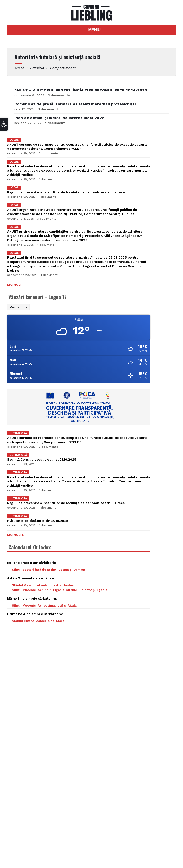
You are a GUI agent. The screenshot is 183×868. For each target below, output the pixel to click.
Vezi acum (18, 307)
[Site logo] (91, 19)
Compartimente (63, 68)
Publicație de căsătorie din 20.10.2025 (38, 521)
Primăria (37, 68)
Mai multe (15, 535)
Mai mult (15, 285)
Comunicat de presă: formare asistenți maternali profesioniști (75, 104)
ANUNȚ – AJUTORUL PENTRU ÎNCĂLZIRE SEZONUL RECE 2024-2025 (81, 90)
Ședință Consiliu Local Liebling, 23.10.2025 (42, 459)
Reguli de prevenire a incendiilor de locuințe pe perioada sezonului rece (66, 192)
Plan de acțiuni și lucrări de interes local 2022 (59, 118)
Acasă (19, 68)
